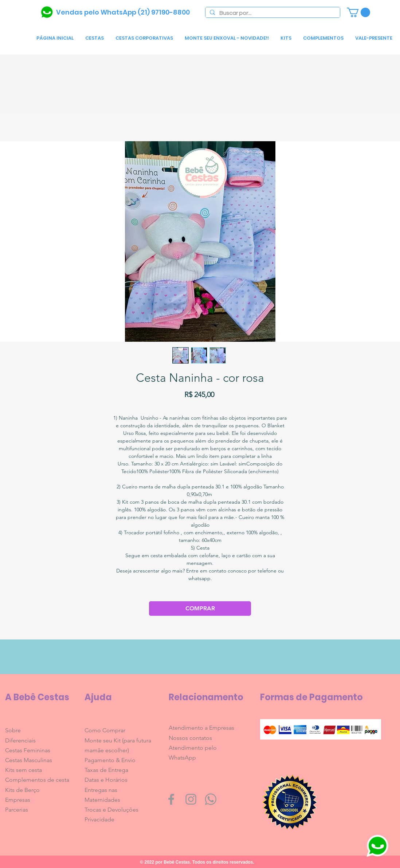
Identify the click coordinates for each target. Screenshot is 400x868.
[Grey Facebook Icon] (171, 799)
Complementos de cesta (37, 780)
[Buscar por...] (272, 13)
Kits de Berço (22, 790)
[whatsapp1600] (211, 799)
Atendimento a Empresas (201, 728)
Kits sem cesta (23, 770)
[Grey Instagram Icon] (191, 799)
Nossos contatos (190, 738)
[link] (358, 12)
